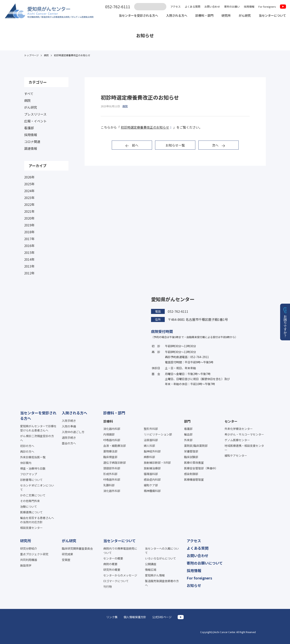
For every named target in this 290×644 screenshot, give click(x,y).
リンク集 (112, 617)
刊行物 (108, 587)
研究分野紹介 (29, 548)
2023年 (29, 198)
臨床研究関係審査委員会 (77, 548)
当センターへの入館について (162, 551)
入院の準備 (69, 426)
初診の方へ (27, 446)
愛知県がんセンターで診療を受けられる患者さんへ (38, 428)
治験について (29, 506)
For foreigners (267, 7)
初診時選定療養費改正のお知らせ (145, 127)
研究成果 (67, 554)
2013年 (29, 266)
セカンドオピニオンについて (37, 487)
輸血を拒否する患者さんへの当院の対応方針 (37, 520)
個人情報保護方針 (135, 617)
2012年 (29, 273)
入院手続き (69, 421)
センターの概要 (113, 558)
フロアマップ (29, 474)
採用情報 (249, 7)
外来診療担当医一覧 (33, 457)
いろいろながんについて (161, 558)
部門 (187, 421)
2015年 (29, 252)
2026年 (29, 177)
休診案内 (26, 463)
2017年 (29, 239)
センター (231, 421)
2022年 (29, 204)
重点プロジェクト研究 (34, 554)
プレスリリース (35, 114)
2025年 (29, 184)
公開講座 (151, 564)
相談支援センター (31, 528)
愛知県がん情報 (155, 575)
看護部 (29, 128)
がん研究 (242, 16)
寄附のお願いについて (205, 563)
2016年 (29, 246)
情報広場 (151, 570)
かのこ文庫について (33, 495)
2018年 (29, 232)
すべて (29, 94)
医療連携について (31, 512)
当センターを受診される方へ (131, 16)
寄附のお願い (232, 7)
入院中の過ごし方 (73, 432)
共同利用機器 (29, 560)
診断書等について (31, 480)
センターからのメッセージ (120, 575)
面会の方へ (69, 443)
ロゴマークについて (116, 581)
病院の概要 (110, 564)
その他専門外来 (30, 501)
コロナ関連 (32, 142)
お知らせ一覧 (175, 145)
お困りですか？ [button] (285, 326)
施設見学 (26, 565)
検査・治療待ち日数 (33, 468)
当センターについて (271, 16)
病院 (27, 100)
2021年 (29, 211)
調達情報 (31, 148)
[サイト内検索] (150, 7)
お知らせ (194, 585)
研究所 (223, 16)
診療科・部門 (201, 16)
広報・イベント (35, 121)
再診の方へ (27, 451)
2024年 (29, 191)
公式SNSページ (162, 617)
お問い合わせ (212, 7)
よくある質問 (193, 7)
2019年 (29, 225)
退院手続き (69, 438)
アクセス (176, 7)
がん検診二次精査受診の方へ (37, 438)
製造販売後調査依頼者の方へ (162, 583)
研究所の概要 (112, 570)
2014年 (29, 259)
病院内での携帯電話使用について (120, 551)
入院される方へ (172, 16)
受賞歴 (66, 560)
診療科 (108, 421)
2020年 (29, 218)
